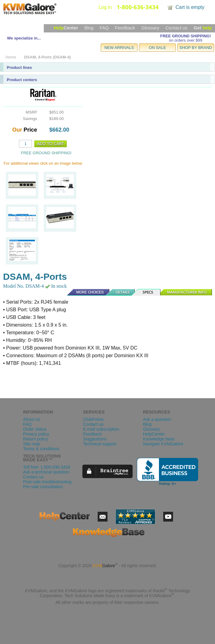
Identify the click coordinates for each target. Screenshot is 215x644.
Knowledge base (159, 439)
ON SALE (157, 48)
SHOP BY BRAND (196, 48)
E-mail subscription (101, 429)
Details (121, 292)
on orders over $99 (185, 40)
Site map (31, 444)
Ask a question (157, 419)
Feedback (125, 28)
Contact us (176, 28)
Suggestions (95, 439)
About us (31, 419)
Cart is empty (190, 7)
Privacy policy (36, 434)
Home (11, 57)
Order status (35, 429)
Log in (105, 7)
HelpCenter (154, 434)
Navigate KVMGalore (163, 444)
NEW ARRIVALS (119, 48)
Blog (89, 28)
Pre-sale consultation (43, 487)
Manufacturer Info (186, 292)
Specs (148, 292)
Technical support (100, 444)
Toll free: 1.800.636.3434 (47, 467)
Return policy (36, 439)
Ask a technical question (46, 472)
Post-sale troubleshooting (47, 482)
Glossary (150, 28)
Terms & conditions (41, 449)
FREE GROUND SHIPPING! (186, 36)
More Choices (85, 292)
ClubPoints (93, 419)
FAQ (104, 28)
